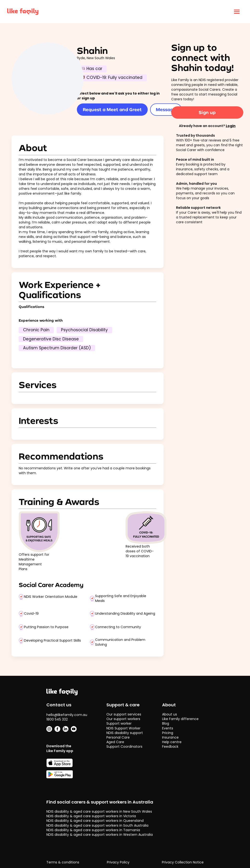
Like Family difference (180, 719)
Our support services (124, 714)
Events (168, 728)
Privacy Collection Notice (183, 862)
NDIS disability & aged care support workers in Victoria (91, 816)
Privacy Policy (118, 862)
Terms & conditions (63, 862)
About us (170, 714)
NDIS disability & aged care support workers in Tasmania (93, 830)
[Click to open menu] (237, 12)
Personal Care (118, 737)
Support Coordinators (124, 747)
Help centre (172, 742)
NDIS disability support (125, 733)
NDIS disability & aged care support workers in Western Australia (100, 835)
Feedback (170, 747)
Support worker (119, 723)
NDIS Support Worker (123, 728)
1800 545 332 (57, 719)
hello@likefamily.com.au (67, 715)
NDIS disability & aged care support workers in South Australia (97, 825)
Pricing (168, 733)
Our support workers (123, 719)
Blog (166, 723)
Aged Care (115, 742)
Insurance (170, 737)
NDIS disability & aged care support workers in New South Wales (99, 811)
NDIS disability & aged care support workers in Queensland (95, 821)
